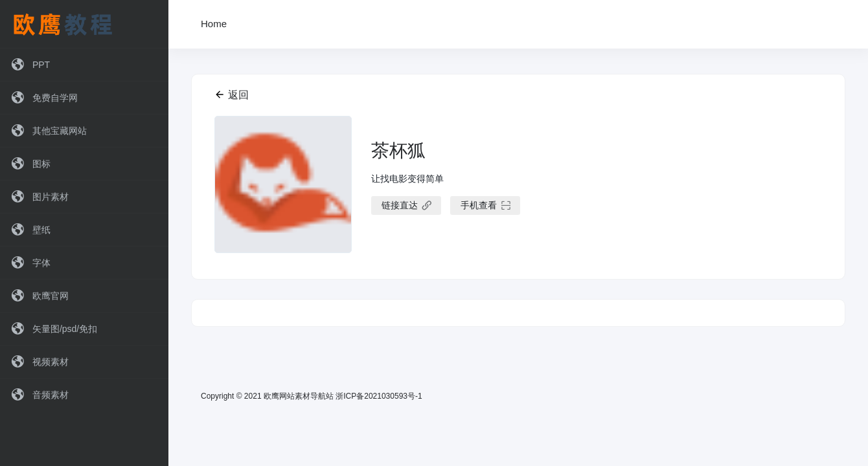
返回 (232, 95)
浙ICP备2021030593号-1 (379, 396)
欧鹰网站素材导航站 (299, 396)
